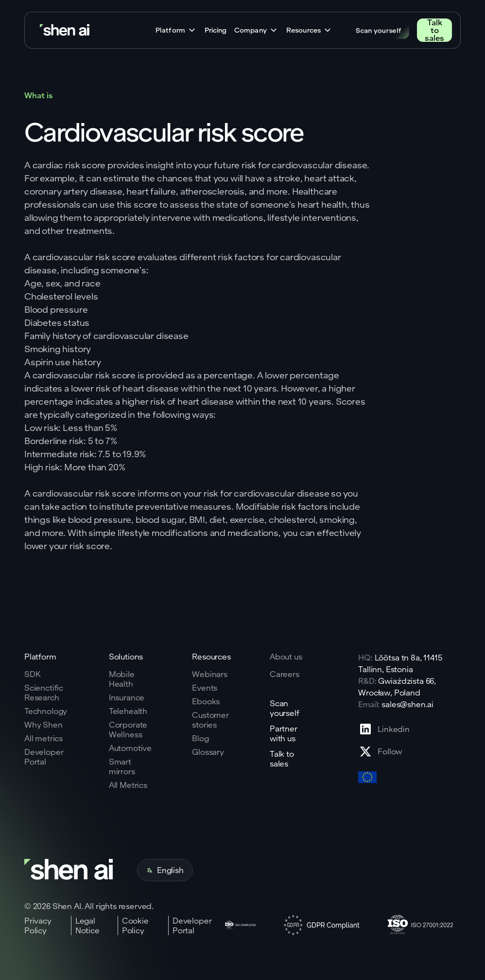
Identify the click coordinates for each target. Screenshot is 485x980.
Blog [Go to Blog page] (200, 738)
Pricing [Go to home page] (216, 30)
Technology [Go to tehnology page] (46, 711)
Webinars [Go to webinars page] (210, 674)
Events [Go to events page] (205, 688)
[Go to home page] (66, 30)
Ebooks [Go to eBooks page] (206, 701)
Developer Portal (192, 926)
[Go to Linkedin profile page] (384, 729)
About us (286, 656)
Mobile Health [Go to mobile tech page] (122, 679)
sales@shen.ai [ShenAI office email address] (407, 704)
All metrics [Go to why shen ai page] (43, 738)
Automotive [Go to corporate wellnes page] (130, 748)
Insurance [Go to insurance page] (127, 697)
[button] (176, 30)
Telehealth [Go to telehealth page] (128, 711)
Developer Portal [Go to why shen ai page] (44, 757)
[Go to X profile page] (384, 751)
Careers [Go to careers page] (285, 674)
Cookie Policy (135, 926)
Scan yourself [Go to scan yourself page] (285, 708)
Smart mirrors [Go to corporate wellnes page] (122, 766)
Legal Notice (87, 926)
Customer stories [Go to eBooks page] (210, 720)
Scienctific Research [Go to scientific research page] (44, 693)
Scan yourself (379, 30)
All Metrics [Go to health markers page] (128, 785)
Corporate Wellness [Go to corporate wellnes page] (128, 730)
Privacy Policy (38, 926)
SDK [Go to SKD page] (33, 674)
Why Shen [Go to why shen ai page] (43, 725)
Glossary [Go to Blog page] (208, 752)
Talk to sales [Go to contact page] (434, 30)
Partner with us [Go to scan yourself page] (284, 733)
